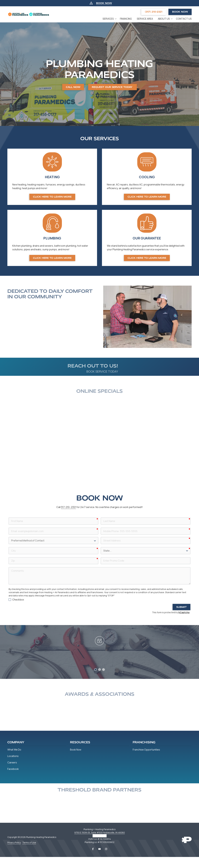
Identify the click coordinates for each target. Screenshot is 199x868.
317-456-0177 (100, 836)
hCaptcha (184, 612)
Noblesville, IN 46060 (114, 832)
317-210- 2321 (68, 507)
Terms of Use (29, 842)
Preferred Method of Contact (9, 537)
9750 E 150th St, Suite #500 (89, 832)
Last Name (101, 517)
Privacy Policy (14, 842)
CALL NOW (73, 87)
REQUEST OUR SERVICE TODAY (112, 87)
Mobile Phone (101, 527)
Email (9, 527)
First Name (9, 517)
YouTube (99, 849)
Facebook (93, 849)
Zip (9, 557)
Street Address (101, 537)
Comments (9, 567)
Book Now (180, 12)
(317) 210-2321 (154, 12)
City (9, 547)
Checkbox (18, 600)
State (101, 547)
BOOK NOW (104, 3)
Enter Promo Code (101, 557)
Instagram (106, 849)
